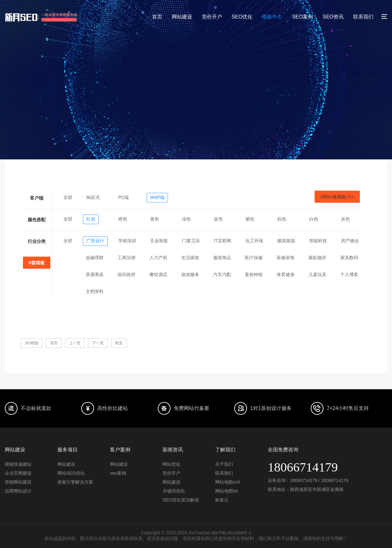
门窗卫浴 (191, 241)
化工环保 (254, 241)
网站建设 (182, 17)
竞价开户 (212, 17)
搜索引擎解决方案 (75, 482)
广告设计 (95, 241)
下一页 (98, 343)
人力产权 (158, 258)
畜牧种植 (254, 274)
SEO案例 (302, 17)
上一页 (75, 343)
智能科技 (318, 241)
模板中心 (272, 17)
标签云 (222, 500)
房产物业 (350, 241)
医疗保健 (254, 258)
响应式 (93, 197)
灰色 (345, 219)
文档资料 (95, 291)
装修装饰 (286, 258)
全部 (68, 197)
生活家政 (190, 258)
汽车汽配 (222, 274)
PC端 (123, 197)
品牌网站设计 (18, 491)
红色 (91, 219)
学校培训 (127, 241)
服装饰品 (222, 258)
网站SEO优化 (71, 473)
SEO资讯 (333, 17)
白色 (314, 219)
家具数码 (349, 258)
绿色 (186, 219)
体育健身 (286, 274)
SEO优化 (242, 17)
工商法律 (127, 258)
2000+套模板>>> (337, 197)
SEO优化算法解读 (181, 500)
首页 (157, 17)
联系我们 (363, 17)
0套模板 (37, 263)
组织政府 (127, 274)
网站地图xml (228, 482)
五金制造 (159, 241)
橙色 (123, 219)
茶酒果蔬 (95, 274)
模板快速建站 (18, 464)
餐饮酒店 (158, 274)
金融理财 (95, 258)
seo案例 (118, 473)
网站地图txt (226, 491)
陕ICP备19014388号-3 (231, 533)
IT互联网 (222, 241)
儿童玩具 (317, 274)
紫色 (250, 219)
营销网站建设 (18, 482)
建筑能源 (286, 241)
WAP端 (157, 197)
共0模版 (32, 343)
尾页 (119, 343)
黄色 (155, 219)
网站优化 (171, 464)
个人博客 (349, 274)
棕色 (282, 219)
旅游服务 (190, 274)
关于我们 (224, 464)
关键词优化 (174, 491)
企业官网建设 (18, 473)
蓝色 (218, 219)
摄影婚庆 (317, 258)
